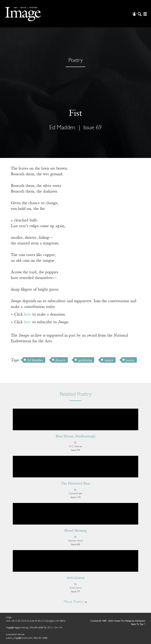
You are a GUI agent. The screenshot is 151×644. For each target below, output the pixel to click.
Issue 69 (93, 128)
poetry (130, 360)
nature (109, 360)
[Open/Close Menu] (145, 14)
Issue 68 (75, 544)
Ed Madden (62, 128)
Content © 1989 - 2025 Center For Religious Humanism (118, 621)
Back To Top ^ (138, 624)
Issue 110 (76, 497)
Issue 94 (75, 450)
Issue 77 (75, 592)
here (28, 315)
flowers (61, 360)
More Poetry (75, 602)
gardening (85, 360)
